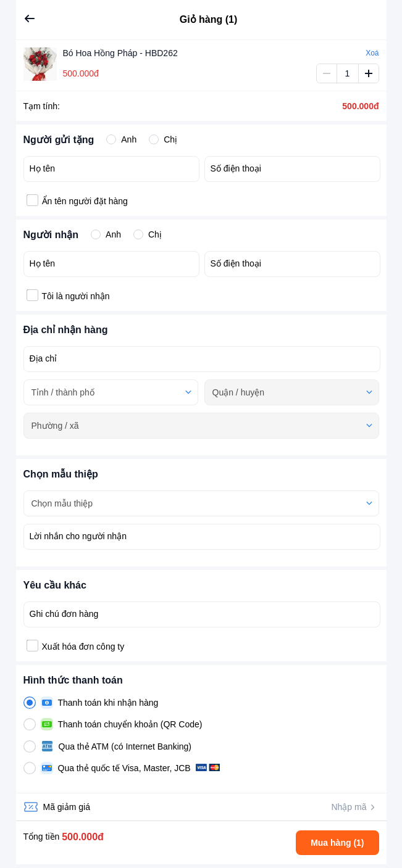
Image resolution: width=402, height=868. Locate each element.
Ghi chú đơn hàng (64, 614)
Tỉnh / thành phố (63, 392)
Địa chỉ (44, 358)
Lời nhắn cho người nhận (78, 536)
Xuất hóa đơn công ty (83, 647)
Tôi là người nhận (76, 296)
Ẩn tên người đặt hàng (85, 201)
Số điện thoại (236, 168)
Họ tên (42, 168)
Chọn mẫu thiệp (62, 503)
